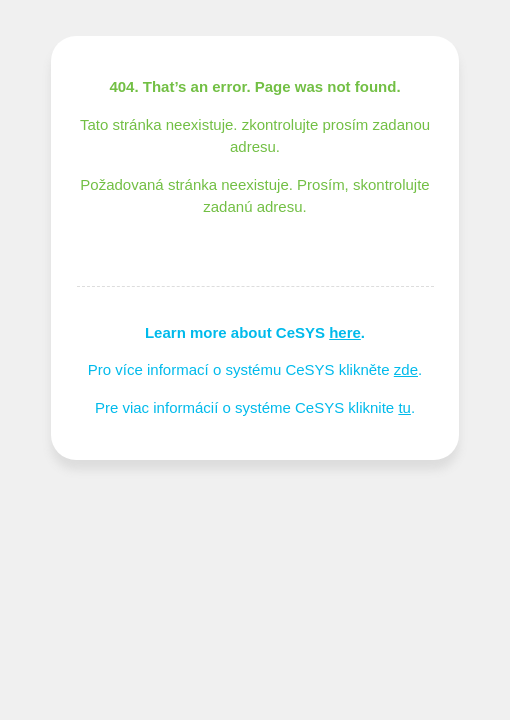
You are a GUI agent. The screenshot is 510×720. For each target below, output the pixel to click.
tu (404, 407)
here (345, 332)
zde (406, 369)
